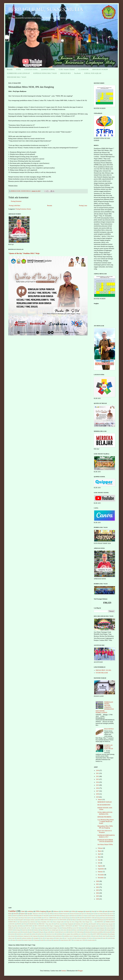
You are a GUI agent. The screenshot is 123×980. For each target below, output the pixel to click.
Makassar (56, 911)
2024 (98, 893)
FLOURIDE (39, 918)
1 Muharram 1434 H (37, 914)
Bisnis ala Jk (82, 916)
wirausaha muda (91, 940)
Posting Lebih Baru (15, 206)
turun (50, 940)
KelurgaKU (21, 920)
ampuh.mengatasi (100, 928)
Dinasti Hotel (24, 918)
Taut (93, 911)
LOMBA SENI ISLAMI (46, 920)
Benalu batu (74, 916)
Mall (70, 920)
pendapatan (42, 936)
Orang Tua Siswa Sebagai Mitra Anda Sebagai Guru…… (80, 922)
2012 (98, 776)
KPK (78, 918)
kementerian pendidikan (98, 932)
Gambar (12, 911)
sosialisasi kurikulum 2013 (83, 938)
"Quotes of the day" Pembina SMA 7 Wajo (24, 253)
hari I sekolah (56, 932)
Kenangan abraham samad (32, 920)
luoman (64, 971)
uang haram (56, 940)
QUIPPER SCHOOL (48, 69)
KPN (83, 918)
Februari (100, 848)
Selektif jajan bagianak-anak (91, 926)
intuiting (81, 932)
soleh (73, 938)
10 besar (46, 914)
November (101, 875)
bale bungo (17, 930)
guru (50, 911)
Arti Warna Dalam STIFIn (105, 845)
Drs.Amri (32, 918)
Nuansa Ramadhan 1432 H (44, 922)
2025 (98, 896)
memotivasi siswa (50, 934)
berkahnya (36, 930)
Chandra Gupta (95, 916)
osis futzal (88, 934)
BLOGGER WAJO (55, 916)
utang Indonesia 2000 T (66, 940)
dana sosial (77, 930)
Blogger (80, 971)
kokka (113, 932)
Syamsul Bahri (109, 926)
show (42, 938)
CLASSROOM (83, 69)
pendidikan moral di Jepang (70, 936)
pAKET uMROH (97, 934)
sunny (104, 938)
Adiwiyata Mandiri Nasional (61, 914)
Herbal (74, 918)
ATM (51, 914)
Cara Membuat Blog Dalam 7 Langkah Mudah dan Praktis (106, 822)
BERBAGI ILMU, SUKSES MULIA (46, 9)
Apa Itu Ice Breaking (86, 914)
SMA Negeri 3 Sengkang (53, 926)
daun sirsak (89, 930)
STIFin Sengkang (41, 911)
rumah (18, 938)
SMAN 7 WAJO (78, 926)
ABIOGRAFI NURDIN (100, 69)
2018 (98, 794)
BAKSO (15, 916)
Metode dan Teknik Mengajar (85, 920)
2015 (98, 785)
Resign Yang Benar (13, 926)
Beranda (10, 69)
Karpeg (98, 918)
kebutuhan (88, 932)
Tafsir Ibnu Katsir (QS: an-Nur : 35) (24, 928)
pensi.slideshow (87, 936)
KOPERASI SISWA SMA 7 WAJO (45, 73)
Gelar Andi (61, 918)
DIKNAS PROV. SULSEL (104, 670)
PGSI (25, 924)
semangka (36, 938)
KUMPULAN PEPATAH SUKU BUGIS (109, 747)
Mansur (74, 920)
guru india (48, 932)
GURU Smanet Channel (67, 69)
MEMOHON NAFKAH (105, 802)
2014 (98, 782)
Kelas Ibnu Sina (12, 920)
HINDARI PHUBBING (104, 817)
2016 (98, 788)
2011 (98, 773)
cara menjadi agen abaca (55, 930)
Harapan (68, 918)
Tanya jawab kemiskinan (40, 928)
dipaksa (103, 930)
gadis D (31, 932)
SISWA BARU (29, 926)
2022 (98, 887)
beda (30, 930)
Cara (88, 916)
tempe (14, 940)
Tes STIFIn (99, 911)
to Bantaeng (36, 940)
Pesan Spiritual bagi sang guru (106, 924)
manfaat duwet (41, 934)
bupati (46, 930)
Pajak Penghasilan (69, 924)
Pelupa (87, 924)
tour (46, 940)
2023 (98, 890)
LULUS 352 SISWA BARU (60, 920)
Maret (100, 851)
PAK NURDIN (65, 911)
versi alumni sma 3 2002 (79, 940)
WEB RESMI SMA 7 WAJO (17, 77)
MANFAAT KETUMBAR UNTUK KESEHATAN (105, 841)
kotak (18, 934)
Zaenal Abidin (84, 928)
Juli (99, 863)
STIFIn (18, 69)
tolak (42, 940)
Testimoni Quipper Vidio (54, 928)
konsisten (12, 934)
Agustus (100, 866)
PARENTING (100, 922)
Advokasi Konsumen (74, 914)
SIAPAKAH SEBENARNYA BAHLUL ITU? (106, 836)
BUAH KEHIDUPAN (104, 805)
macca (23, 934)
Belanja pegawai (66, 916)
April (100, 854)
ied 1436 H (75, 932)
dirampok (109, 930)
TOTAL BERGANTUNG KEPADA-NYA (105, 813)
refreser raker (11, 938)
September (101, 869)
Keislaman (111, 918)
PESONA (19, 924)
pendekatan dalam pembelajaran (54, 936)
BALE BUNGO (109, 729)
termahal (19, 940)
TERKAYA (11, 928)
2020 (98, 881)
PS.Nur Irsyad (59, 924)
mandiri (28, 934)
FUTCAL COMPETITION (50, 918)
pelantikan (105, 934)
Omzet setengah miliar (58, 922)
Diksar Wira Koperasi (13, 918)
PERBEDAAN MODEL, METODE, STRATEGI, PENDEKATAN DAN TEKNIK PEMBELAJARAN (105, 707)
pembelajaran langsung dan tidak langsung (27, 936)
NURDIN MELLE (13, 922)
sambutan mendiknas (27, 938)
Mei (99, 857)
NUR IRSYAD (110, 920)
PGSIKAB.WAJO (32, 924)
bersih (111, 911)
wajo (28, 914)
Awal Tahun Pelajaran (102, 914)
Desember (101, 878)
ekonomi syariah (17, 932)
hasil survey (63, 932)
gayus (42, 932)
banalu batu (25, 930)
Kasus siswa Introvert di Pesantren (105, 832)
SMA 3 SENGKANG (40, 926)
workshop (30, 911)
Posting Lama (83, 206)
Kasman (104, 918)
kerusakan (108, 932)
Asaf (94, 914)
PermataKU (94, 924)
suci (92, 938)
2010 (98, 770)
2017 (98, 791)
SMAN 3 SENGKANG (67, 926)
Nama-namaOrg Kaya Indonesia (27, 922)
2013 (98, 779)
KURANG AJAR (90, 918)
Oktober (100, 872)
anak (106, 911)
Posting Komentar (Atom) (23, 209)
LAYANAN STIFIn (31, 69)
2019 (98, 797)
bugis (42, 930)
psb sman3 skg (104, 936)
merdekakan (60, 934)
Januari (100, 800)
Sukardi (102, 926)
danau (83, 930)
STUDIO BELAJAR (102, 673)
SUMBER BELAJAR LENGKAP (18, 73)
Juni (99, 860)
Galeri (23, 911)
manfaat (33, 934)
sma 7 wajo (67, 938)
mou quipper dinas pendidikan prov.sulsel (74, 934)
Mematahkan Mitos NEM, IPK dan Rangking (105, 827)
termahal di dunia (27, 940)
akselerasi (92, 928)
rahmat (111, 936)
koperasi (23, 914)
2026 (98, 899)
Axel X (111, 914)
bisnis (10, 914)
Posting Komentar (16, 201)
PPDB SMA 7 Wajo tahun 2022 (46, 924)
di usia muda (96, 930)
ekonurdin (25, 932)
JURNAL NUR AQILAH (93, 73)
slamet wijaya (59, 938)
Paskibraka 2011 (80, 924)
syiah (109, 938)
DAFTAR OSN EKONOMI (107, 916)
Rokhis (21, 926)
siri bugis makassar (49, 938)
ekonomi (16, 914)
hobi (69, 932)
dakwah (70, 930)
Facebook (77, 73)
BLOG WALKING (44, 916)
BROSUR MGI (65, 73)
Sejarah (88, 911)
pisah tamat (96, 936)
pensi (80, 936)
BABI (10, 916)
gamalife (37, 932)
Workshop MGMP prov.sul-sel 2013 (70, 928)
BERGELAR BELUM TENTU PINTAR (28, 916)
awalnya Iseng (110, 928)
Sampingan (80, 911)
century (65, 930)
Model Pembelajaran (99, 920)
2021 (98, 884)
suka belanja (98, 938)
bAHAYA (11, 930)
